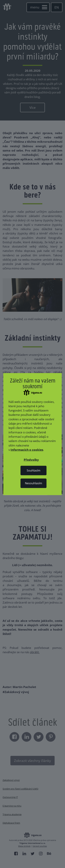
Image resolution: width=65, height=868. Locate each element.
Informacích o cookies (27, 450)
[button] (31, 460)
